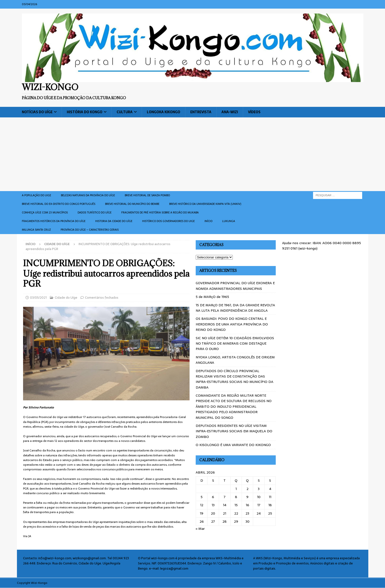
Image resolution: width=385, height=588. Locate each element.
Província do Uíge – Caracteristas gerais (90, 230)
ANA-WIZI (230, 112)
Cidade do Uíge (66, 298)
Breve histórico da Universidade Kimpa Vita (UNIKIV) (205, 204)
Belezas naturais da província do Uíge (88, 195)
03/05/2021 (38, 298)
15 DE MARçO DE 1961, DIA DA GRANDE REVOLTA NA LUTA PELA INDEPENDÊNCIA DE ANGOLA (235, 308)
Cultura (125, 112)
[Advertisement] (192, 154)
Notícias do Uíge (37, 112)
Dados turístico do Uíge (95, 212)
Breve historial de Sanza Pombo (147, 195)
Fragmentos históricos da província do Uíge (54, 221)
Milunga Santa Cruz (36, 230)
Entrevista (201, 112)
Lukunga (229, 221)
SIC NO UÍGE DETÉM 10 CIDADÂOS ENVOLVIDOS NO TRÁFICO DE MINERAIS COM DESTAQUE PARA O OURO (235, 343)
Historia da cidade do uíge (114, 221)
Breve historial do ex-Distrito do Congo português (59, 204)
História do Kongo (85, 112)
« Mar (200, 529)
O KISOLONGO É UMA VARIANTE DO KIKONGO (233, 445)
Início (208, 221)
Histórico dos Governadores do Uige (168, 221)
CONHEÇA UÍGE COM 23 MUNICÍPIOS (45, 212)
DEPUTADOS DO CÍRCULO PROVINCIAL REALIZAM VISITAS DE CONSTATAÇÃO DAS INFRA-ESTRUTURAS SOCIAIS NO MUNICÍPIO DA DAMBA (234, 379)
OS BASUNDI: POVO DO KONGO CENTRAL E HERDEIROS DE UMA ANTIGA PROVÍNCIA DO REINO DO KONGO (232, 324)
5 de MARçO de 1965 (212, 297)
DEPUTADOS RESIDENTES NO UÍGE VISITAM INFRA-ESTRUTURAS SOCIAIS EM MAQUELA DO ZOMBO (234, 431)
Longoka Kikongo (164, 112)
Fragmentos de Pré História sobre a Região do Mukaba (160, 212)
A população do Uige (36, 195)
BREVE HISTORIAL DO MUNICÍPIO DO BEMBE (132, 204)
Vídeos (254, 112)
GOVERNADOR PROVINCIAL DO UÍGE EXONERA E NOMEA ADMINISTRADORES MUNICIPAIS (235, 286)
